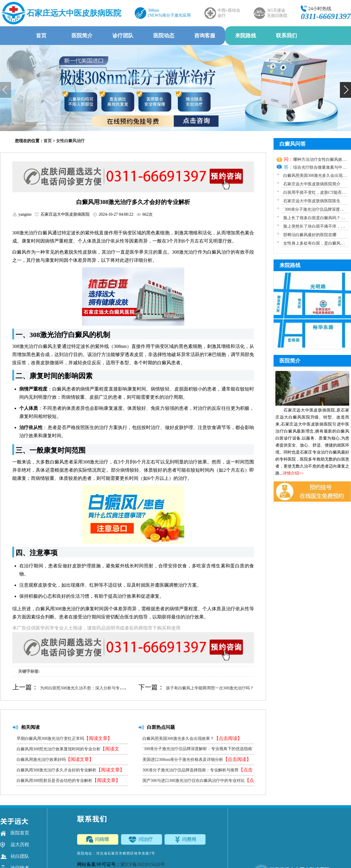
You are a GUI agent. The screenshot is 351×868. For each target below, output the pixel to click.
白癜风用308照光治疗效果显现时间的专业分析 (68, 750)
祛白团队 (15, 856)
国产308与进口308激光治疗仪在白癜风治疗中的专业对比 (198, 782)
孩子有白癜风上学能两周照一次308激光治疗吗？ (210, 688)
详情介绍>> (293, 473)
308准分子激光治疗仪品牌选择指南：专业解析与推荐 (198, 771)
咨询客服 (205, 36)
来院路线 (246, 36)
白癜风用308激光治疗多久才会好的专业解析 (71, 770)
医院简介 (82, 36)
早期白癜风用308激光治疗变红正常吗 (64, 738)
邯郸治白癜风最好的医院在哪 (310, 235)
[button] (345, 90)
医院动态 (164, 36)
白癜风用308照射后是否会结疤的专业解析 (68, 780)
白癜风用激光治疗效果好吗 (55, 759)
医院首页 (15, 833)
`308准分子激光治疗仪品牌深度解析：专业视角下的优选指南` (198, 750)
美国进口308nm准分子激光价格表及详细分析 (197, 759)
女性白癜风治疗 (70, 141)
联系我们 (286, 36)
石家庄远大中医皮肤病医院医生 (312, 201)
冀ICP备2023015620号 (143, 864)
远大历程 (15, 845)
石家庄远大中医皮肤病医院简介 (312, 184)
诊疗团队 (123, 36)
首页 (41, 36)
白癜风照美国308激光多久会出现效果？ (192, 738)
